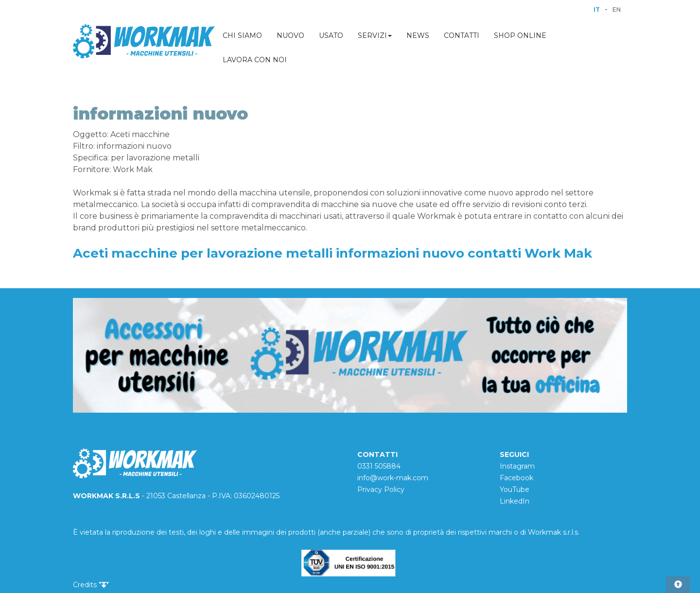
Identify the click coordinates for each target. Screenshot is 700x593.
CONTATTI (462, 35)
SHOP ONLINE (520, 35)
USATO (331, 35)
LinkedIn (515, 501)
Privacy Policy (381, 489)
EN (617, 9)
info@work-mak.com (393, 478)
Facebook (516, 478)
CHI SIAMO (242, 35)
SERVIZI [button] (375, 35)
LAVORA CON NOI (255, 60)
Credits (91, 585)
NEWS (418, 35)
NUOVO (290, 35)
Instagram (517, 466)
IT (597, 9)
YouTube (515, 489)
